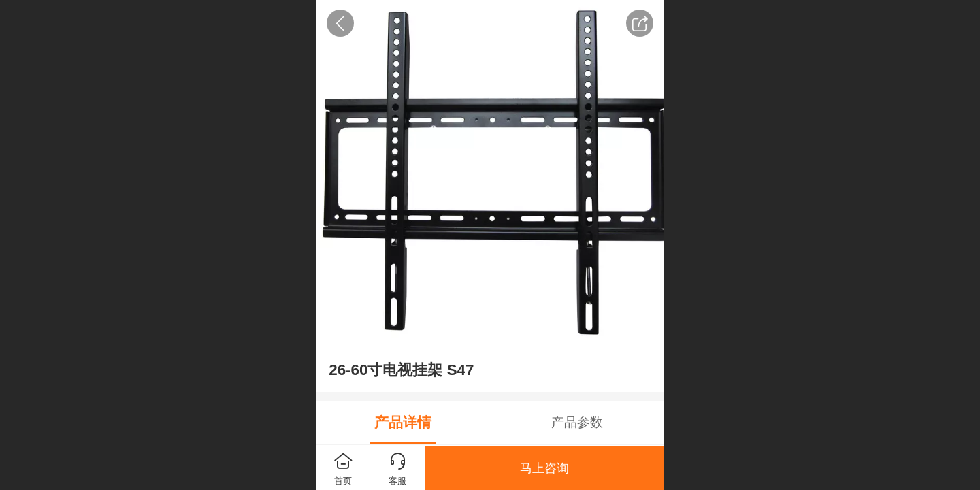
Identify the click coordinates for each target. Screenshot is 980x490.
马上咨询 (544, 468)
